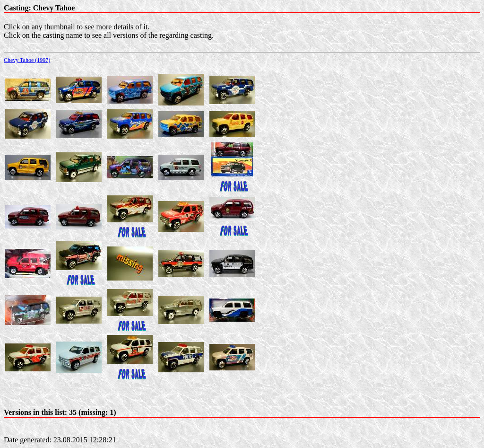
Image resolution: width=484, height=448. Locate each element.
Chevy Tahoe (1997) (27, 60)
